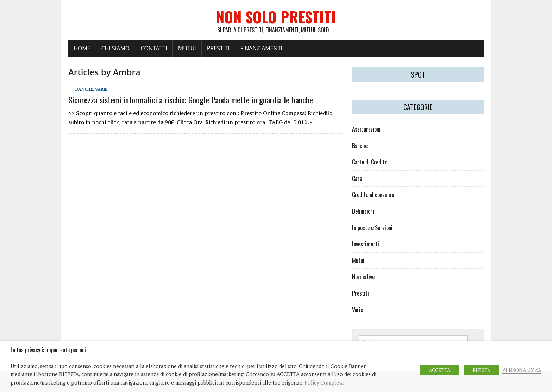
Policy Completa (324, 383)
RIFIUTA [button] (482, 370)
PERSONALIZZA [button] (522, 370)
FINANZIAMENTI (261, 48)
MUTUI (187, 48)
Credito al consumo (373, 195)
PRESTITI (218, 48)
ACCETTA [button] (440, 370)
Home (82, 48)
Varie (101, 89)
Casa (357, 178)
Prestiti (360, 293)
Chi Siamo (116, 48)
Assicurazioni (366, 129)
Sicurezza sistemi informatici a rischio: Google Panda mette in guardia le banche (191, 100)
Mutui (358, 260)
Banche (84, 89)
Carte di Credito (370, 162)
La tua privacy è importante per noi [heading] (48, 350)
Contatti (154, 48)
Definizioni (363, 211)
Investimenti (366, 244)
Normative (363, 277)
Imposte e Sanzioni (372, 228)
